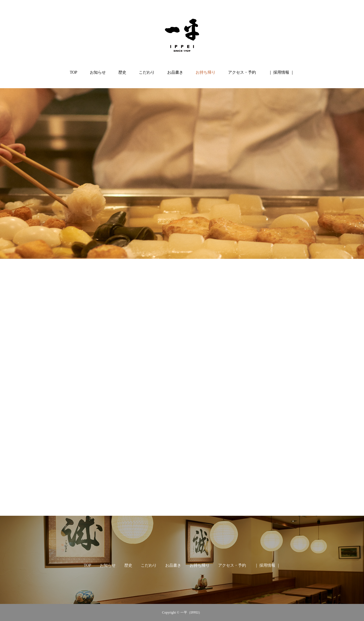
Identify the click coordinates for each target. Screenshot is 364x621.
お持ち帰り (206, 72)
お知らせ (98, 72)
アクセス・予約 (242, 72)
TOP (73, 72)
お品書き (175, 72)
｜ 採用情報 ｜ (281, 72)
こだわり (147, 72)
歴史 (122, 72)
